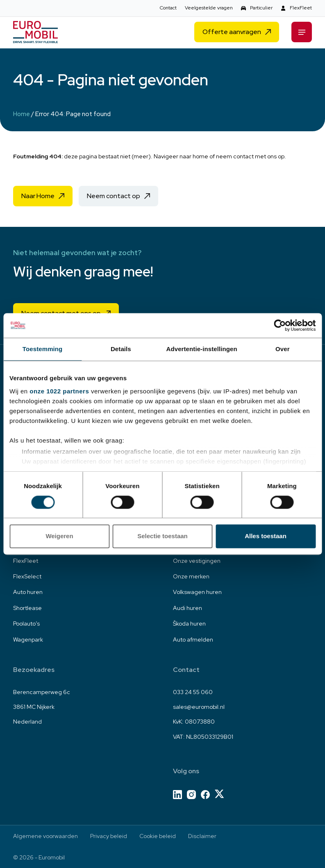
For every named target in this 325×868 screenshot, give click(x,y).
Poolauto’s (26, 624)
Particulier (261, 8)
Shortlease (27, 608)
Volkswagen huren (197, 592)
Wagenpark (28, 640)
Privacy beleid (109, 836)
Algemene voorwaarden (45, 836)
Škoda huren (189, 624)
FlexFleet (301, 8)
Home (22, 114)
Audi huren (187, 608)
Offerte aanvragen (232, 33)
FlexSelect (27, 576)
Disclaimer (202, 836)
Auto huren (28, 592)
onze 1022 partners (59, 391)
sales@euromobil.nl (199, 707)
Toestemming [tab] (43, 349)
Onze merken (191, 576)
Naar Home (38, 196)
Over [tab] (283, 349)
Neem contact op (114, 196)
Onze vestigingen (197, 561)
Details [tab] (121, 349)
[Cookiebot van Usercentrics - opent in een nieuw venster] (280, 325)
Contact (168, 8)
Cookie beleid (158, 836)
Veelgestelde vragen (209, 8)
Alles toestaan (266, 536)
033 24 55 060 (193, 692)
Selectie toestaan (162, 536)
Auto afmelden (193, 640)
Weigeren (59, 536)
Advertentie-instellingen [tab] (202, 349)
